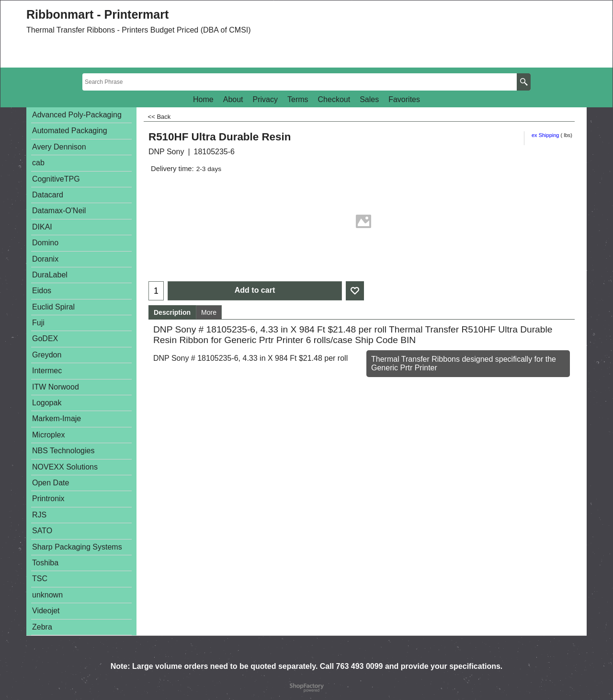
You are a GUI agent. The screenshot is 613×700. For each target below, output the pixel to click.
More (209, 312)
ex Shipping (545, 135)
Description (172, 312)
